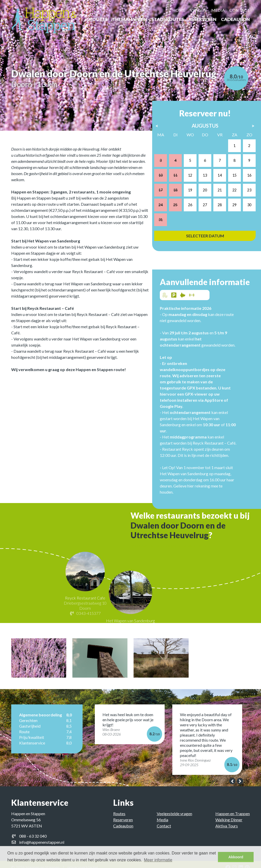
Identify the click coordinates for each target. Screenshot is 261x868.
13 (205, 166)
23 (244, 180)
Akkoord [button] (236, 857)
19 (192, 180)
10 (165, 166)
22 (231, 180)
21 (218, 180)
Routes (99, 19)
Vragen (198, 10)
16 (244, 166)
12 (192, 166)
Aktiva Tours (227, 820)
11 (179, 166)
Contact (240, 10)
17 (165, 180)
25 (179, 193)
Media (218, 10)
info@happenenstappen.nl (42, 836)
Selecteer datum (205, 221)
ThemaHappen (129, 19)
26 (192, 193)
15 (231, 166)
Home (179, 10)
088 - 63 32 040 (33, 830)
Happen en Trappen (233, 808)
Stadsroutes (168, 19)
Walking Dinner (229, 814)
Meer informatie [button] (158, 860)
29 (231, 193)
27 (205, 193)
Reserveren (203, 19)
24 (165, 193)
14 (218, 166)
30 (244, 193)
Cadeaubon (235, 19)
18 (179, 180)
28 (218, 193)
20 (205, 180)
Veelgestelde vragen (174, 808)
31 (165, 206)
